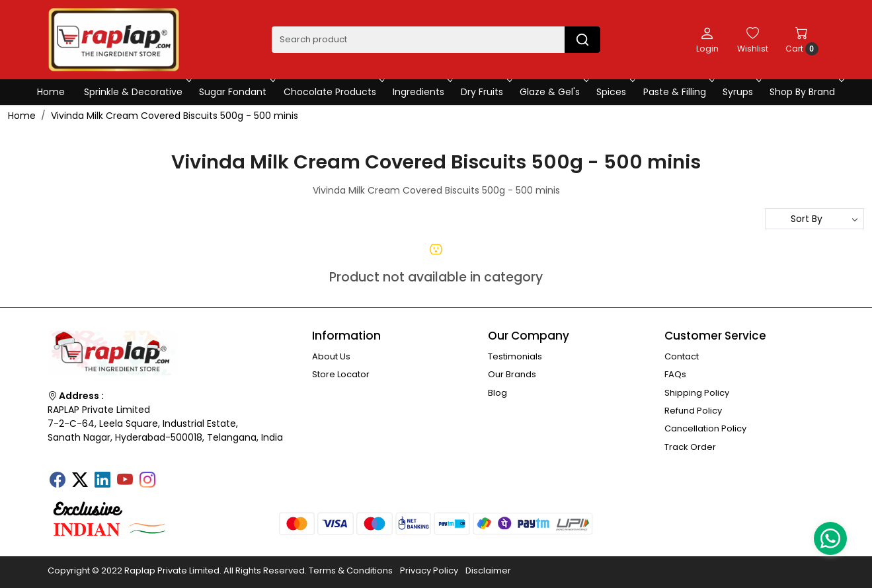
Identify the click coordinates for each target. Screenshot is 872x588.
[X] (80, 481)
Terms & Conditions (351, 570)
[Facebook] (58, 481)
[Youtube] (125, 481)
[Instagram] (147, 481)
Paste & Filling (678, 92)
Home (51, 92)
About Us (331, 356)
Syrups (741, 92)
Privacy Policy (429, 570)
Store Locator (341, 374)
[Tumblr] (170, 476)
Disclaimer (488, 570)
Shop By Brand (806, 92)
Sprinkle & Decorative (137, 92)
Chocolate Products (333, 92)
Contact (682, 356)
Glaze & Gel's (553, 92)
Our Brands (512, 374)
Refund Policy (693, 411)
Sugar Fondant (236, 92)
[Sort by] (814, 219)
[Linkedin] (102, 481)
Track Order (690, 447)
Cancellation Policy (705, 428)
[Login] (707, 40)
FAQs (675, 374)
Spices (614, 92)
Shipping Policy (697, 393)
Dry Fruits (485, 92)
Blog (497, 393)
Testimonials (515, 356)
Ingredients (422, 92)
